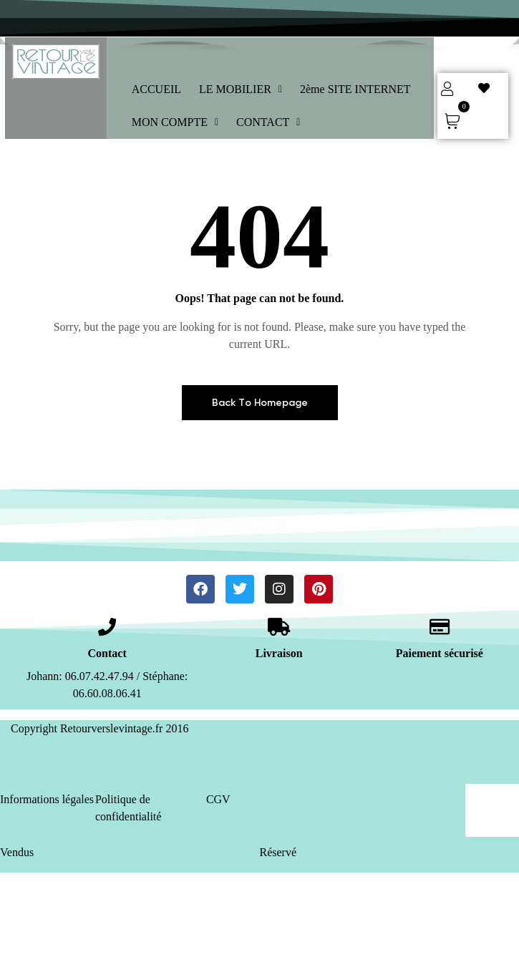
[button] (241, 89)
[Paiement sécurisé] (439, 627)
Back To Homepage (260, 403)
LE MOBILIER (241, 89)
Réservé (278, 852)
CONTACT (268, 122)
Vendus (17, 852)
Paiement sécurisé (440, 653)
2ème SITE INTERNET (355, 89)
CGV (218, 799)
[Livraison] (279, 627)
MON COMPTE (175, 122)
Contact (107, 653)
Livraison (279, 653)
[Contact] (107, 627)
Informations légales (47, 799)
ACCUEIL (156, 89)
